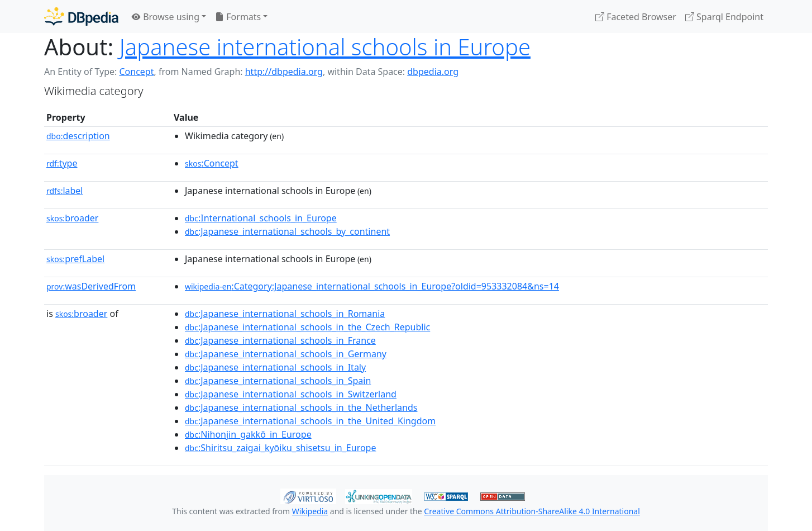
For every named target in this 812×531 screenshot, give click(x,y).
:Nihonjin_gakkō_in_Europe (248, 434)
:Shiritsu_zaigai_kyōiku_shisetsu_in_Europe (280, 448)
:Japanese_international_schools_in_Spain (278, 381)
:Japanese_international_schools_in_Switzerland (291, 394)
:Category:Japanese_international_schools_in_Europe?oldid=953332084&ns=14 (372, 286)
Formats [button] (238, 17)
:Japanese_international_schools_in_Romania (285, 314)
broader (72, 218)
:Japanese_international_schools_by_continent (287, 231)
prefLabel (75, 259)
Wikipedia (310, 511)
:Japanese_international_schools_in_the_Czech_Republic (307, 327)
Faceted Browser (636, 17)
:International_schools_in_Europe (261, 218)
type (62, 163)
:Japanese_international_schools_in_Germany (286, 354)
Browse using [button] (166, 17)
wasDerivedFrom (91, 286)
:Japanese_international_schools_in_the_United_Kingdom (310, 421)
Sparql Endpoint (724, 17)
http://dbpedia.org (284, 72)
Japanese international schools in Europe (325, 47)
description (78, 136)
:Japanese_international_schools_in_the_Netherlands (301, 407)
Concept (136, 72)
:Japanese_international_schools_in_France (280, 340)
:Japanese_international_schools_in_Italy (275, 367)
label (65, 191)
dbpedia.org (433, 72)
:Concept (212, 163)
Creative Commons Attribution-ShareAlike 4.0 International (532, 511)
